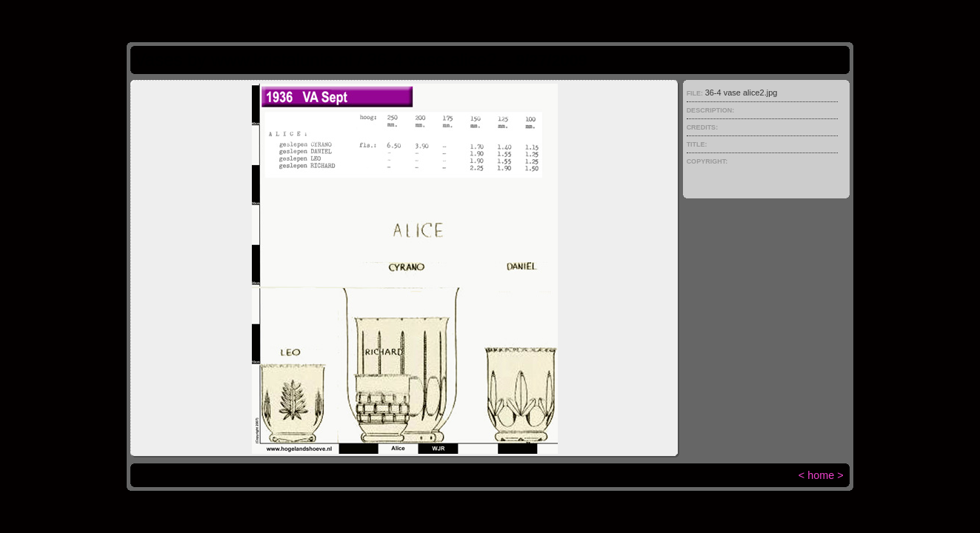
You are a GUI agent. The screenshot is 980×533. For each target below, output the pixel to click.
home (821, 475)
